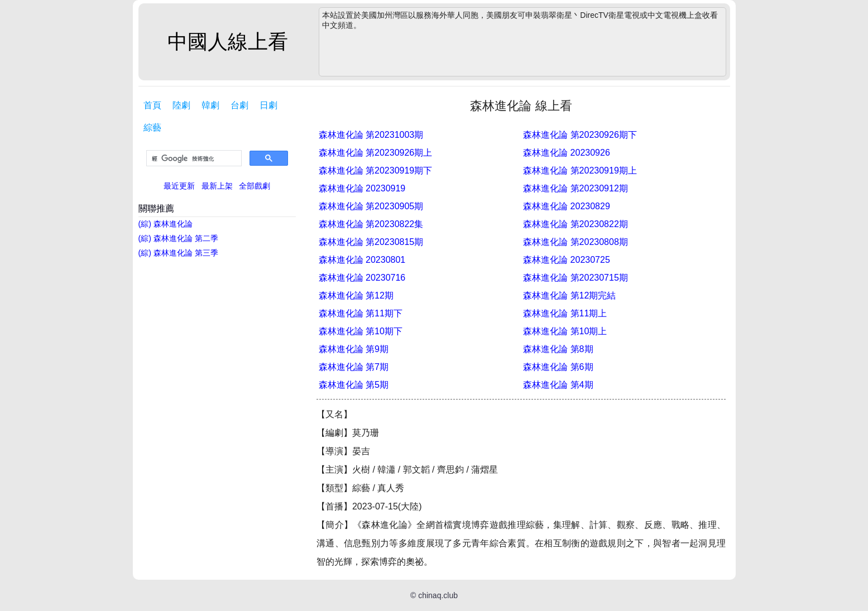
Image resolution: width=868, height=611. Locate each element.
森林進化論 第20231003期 (371, 135)
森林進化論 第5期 (354, 385)
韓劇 (210, 105)
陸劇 (181, 105)
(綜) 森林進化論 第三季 (178, 253)
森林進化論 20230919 (362, 188)
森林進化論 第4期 (558, 385)
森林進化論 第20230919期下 (376, 170)
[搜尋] (193, 158)
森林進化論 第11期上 (565, 313)
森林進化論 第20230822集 (371, 224)
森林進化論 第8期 (558, 349)
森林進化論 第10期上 (565, 331)
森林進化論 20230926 (567, 153)
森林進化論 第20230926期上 (376, 153)
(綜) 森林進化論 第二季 (178, 238)
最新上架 (217, 186)
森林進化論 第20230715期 (576, 278)
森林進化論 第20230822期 (576, 224)
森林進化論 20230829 (567, 206)
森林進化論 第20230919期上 (580, 170)
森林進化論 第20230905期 (371, 206)
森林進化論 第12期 (356, 295)
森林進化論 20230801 (362, 260)
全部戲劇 (255, 186)
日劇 (268, 105)
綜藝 (152, 128)
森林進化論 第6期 (558, 367)
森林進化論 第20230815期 (371, 242)
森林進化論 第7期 (354, 367)
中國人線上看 (228, 42)
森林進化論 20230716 (362, 278)
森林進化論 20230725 (567, 260)
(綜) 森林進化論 (166, 224)
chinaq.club (438, 595)
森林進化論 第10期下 (361, 331)
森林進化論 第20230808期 (576, 242)
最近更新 (179, 186)
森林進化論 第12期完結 (569, 295)
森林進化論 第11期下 (361, 313)
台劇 (239, 105)
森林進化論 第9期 (354, 349)
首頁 (152, 105)
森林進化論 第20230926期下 (580, 135)
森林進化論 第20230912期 (576, 188)
